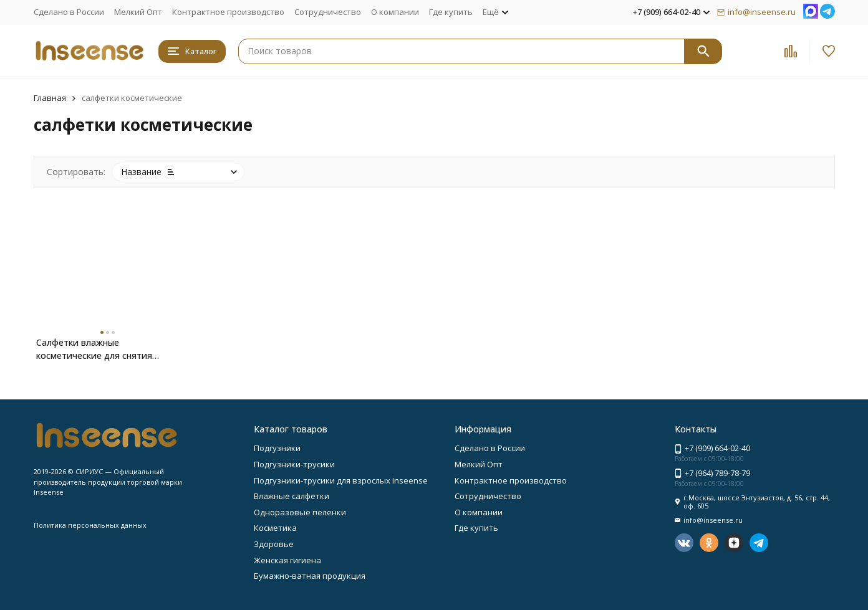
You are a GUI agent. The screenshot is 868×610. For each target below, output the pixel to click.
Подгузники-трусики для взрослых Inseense (341, 480)
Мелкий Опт (138, 12)
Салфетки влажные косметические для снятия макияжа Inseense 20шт (94, 349)
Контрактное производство (228, 12)
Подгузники (277, 448)
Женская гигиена (287, 560)
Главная (50, 98)
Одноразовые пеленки (300, 512)
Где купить (451, 12)
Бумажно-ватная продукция (310, 576)
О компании (395, 12)
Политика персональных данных (90, 525)
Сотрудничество (328, 12)
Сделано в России (69, 12)
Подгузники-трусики (294, 464)
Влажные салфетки (292, 496)
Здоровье (274, 544)
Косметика (275, 528)
